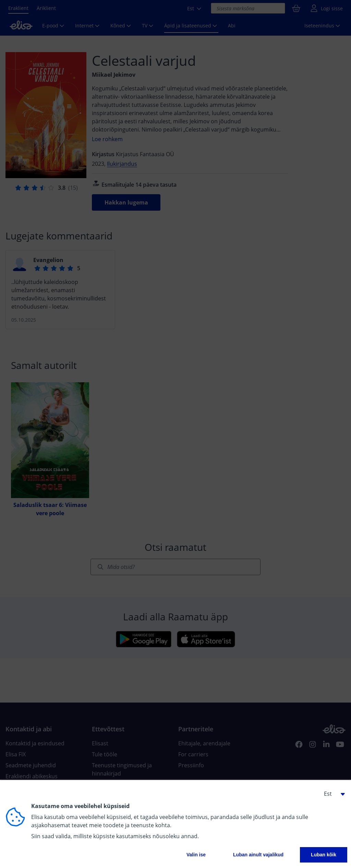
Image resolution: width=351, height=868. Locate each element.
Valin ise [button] (196, 855)
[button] (332, 794)
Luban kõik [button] (324, 855)
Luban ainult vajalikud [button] (258, 855)
